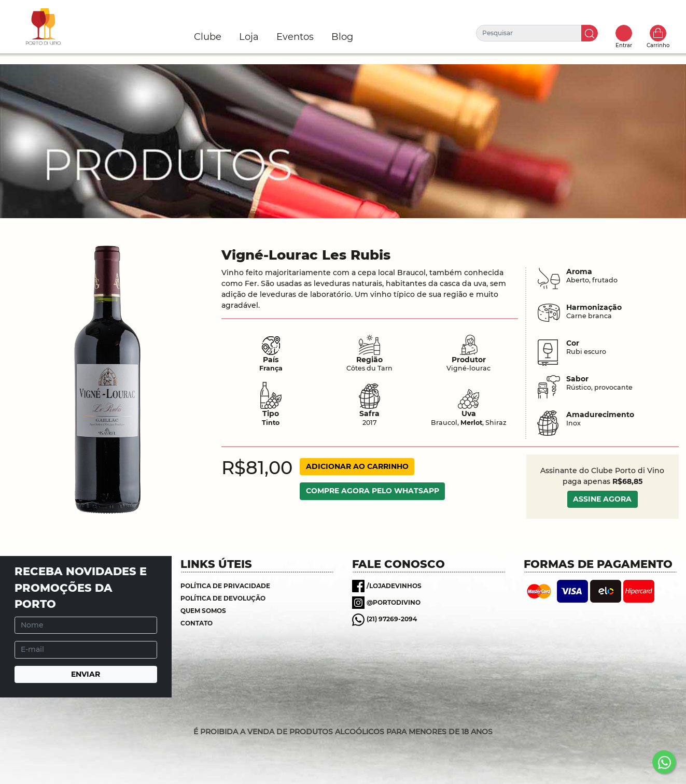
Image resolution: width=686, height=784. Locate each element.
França (271, 368)
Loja (249, 37)
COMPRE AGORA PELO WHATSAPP (373, 491)
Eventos (295, 37)
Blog (342, 37)
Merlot (471, 423)
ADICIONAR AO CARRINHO (357, 466)
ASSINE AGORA (602, 499)
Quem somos (203, 611)
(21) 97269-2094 (392, 619)
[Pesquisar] (529, 33)
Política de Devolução (223, 598)
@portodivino (394, 602)
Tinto (271, 423)
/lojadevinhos (394, 586)
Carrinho (658, 33)
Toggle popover (624, 33)
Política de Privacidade (225, 586)
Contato (197, 623)
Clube (208, 37)
